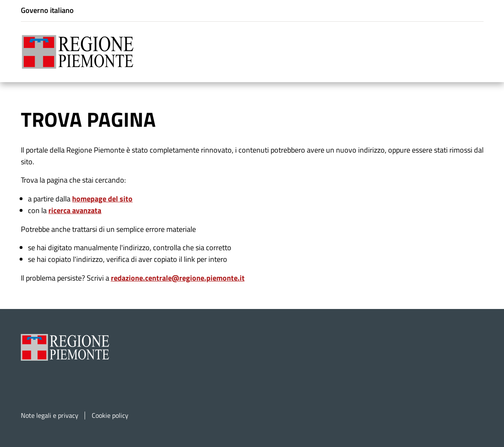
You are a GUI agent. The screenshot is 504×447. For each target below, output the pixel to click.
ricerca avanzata (75, 210)
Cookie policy (110, 416)
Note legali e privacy (50, 416)
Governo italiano (47, 10)
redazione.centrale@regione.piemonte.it (178, 278)
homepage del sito (102, 199)
